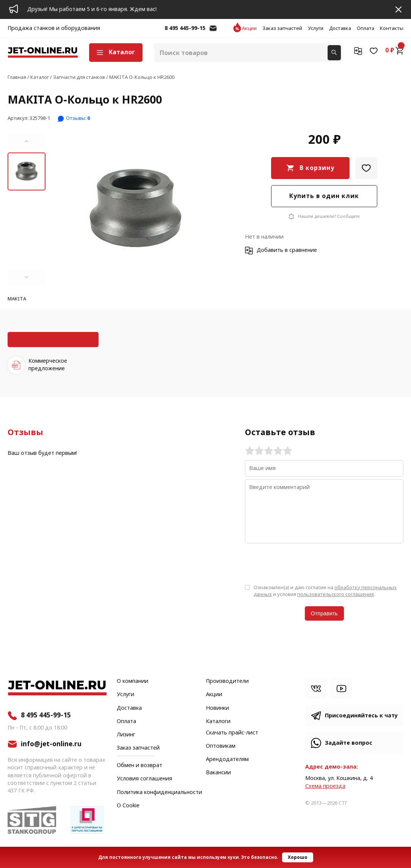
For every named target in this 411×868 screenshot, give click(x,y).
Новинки (217, 708)
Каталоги (218, 722)
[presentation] (303, 563)
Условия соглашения (144, 779)
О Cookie (128, 806)
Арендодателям (227, 759)
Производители (227, 681)
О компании (133, 681)
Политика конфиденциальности (159, 793)
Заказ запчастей (282, 28)
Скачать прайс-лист (232, 733)
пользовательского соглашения (336, 594)
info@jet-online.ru (213, 32)
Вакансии (218, 773)
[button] (27, 142)
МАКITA (17, 299)
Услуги (316, 28)
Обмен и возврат (140, 765)
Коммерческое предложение (48, 365)
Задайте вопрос (349, 743)
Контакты (392, 28)
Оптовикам (221, 746)
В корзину (317, 168)
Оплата (366, 28)
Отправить (324, 613)
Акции (249, 28)
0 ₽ (394, 50)
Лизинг (126, 735)
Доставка (340, 28)
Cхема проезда (325, 786)
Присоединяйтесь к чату (361, 716)
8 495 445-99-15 (185, 28)
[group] (135, 209)
